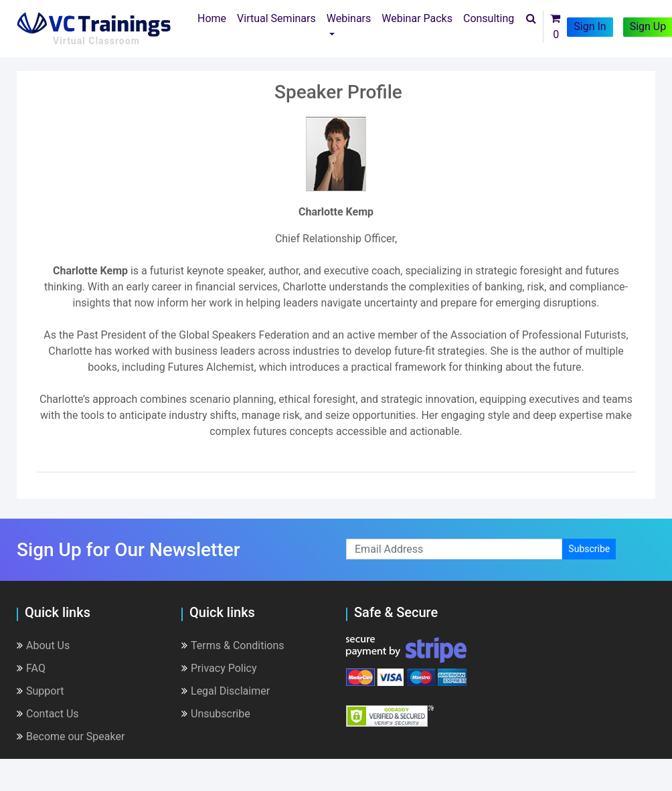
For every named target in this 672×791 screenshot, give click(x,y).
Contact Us (48, 714)
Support (40, 691)
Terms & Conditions (233, 645)
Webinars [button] (349, 18)
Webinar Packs (417, 18)
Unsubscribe (216, 714)
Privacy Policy (219, 668)
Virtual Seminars (276, 18)
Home (215, 17)
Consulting (489, 18)
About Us (43, 645)
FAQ (31, 668)
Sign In (590, 26)
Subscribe (589, 549)
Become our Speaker (71, 736)
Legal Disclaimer (226, 691)
